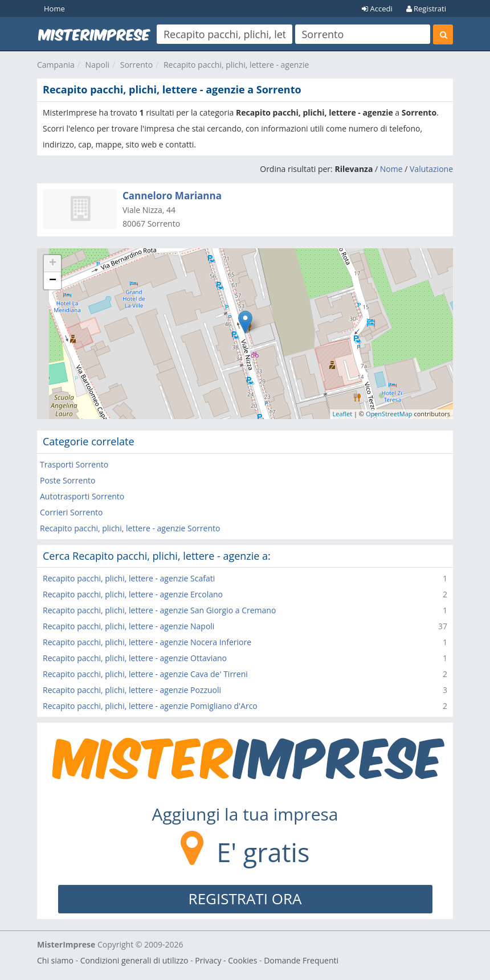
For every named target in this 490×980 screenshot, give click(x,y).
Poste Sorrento (68, 480)
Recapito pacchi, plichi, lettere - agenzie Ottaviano (135, 658)
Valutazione (431, 169)
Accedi (377, 9)
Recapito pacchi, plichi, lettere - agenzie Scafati (129, 578)
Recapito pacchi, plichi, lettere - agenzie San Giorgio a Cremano (159, 610)
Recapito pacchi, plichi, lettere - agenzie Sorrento (130, 528)
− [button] (53, 281)
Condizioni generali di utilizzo (134, 960)
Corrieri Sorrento (71, 512)
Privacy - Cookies (226, 960)
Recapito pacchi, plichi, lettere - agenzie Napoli (128, 626)
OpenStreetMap (389, 414)
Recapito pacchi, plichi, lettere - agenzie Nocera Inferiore (147, 642)
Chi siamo (55, 960)
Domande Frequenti (301, 960)
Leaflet (343, 414)
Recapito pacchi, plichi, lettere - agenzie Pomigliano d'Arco (150, 706)
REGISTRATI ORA (245, 899)
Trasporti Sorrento (74, 464)
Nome (391, 169)
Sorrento (136, 65)
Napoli (97, 65)
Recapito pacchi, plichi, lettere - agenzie (236, 65)
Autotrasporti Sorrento (82, 496)
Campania (56, 65)
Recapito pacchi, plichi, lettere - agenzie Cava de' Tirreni (145, 674)
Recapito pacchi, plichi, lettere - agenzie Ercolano (133, 594)
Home (54, 9)
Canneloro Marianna (172, 196)
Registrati (426, 9)
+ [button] (53, 264)
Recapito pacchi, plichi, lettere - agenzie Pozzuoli (132, 690)
